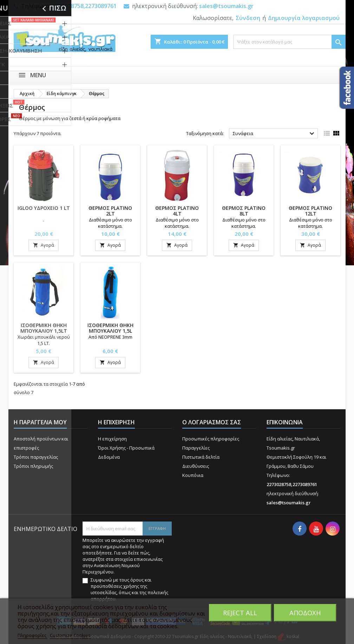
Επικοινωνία (285, 422)
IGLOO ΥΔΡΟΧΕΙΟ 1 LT (44, 208)
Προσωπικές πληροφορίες (211, 439)
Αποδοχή (305, 613)
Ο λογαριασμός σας (212, 422)
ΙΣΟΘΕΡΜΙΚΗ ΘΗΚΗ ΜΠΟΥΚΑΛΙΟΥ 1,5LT (44, 328)
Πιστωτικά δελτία (201, 457)
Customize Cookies (70, 635)
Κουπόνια (193, 475)
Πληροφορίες (32, 635)
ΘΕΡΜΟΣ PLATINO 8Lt (244, 211)
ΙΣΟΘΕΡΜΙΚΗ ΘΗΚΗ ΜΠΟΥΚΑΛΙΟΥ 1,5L (110, 328)
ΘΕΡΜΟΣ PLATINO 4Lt (177, 211)
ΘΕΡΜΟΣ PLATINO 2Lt (110, 211)
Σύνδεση (248, 18)
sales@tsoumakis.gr (226, 6)
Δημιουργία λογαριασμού (304, 18)
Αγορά (44, 245)
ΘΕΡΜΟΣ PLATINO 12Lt (310, 211)
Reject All (240, 613)
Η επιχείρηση (112, 439)
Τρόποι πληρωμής (33, 466)
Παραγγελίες (196, 448)
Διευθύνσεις (196, 466)
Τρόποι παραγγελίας (36, 457)
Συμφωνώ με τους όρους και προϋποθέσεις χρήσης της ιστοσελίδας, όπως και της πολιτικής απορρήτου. (129, 589)
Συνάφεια (274, 134)
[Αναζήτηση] (289, 42)
